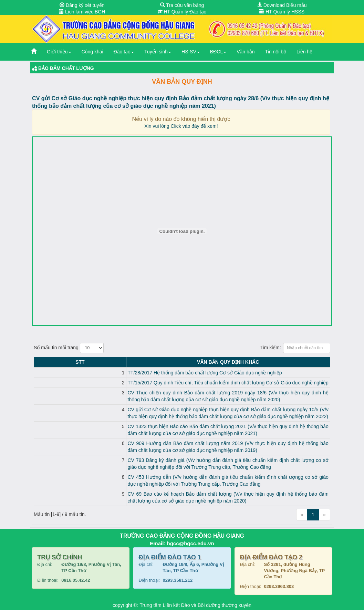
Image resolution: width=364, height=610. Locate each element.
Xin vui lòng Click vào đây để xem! (181, 126)
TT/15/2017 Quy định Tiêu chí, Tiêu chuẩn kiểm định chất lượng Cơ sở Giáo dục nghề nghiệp (148, 383)
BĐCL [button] (218, 52)
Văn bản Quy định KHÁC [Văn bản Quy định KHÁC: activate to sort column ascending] (188, 362)
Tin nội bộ (276, 52)
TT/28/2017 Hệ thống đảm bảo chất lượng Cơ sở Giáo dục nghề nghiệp (125, 373)
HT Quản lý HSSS (282, 12)
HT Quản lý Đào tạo (182, 12)
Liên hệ (304, 52)
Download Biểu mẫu (282, 5)
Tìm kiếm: (295, 348)
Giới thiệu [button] (59, 52)
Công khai (92, 52)
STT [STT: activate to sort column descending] (40, 362)
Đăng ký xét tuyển (82, 5)
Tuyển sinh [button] (158, 52)
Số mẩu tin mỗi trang (69, 348)
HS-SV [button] (191, 52)
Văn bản (246, 52)
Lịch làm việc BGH (82, 12)
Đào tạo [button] (124, 52)
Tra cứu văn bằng (182, 5)
